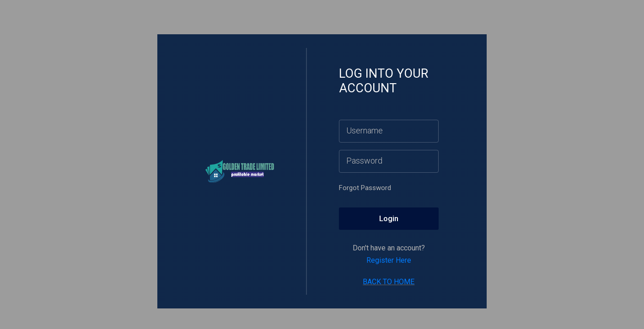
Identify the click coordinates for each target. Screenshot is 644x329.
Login (389, 218)
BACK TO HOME (389, 282)
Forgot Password (365, 188)
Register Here (389, 260)
